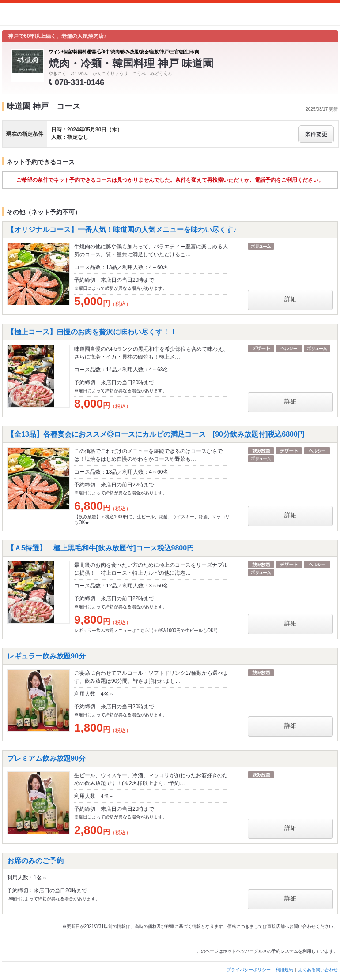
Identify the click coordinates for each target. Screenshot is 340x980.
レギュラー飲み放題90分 (46, 656)
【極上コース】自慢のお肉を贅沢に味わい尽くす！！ (92, 332)
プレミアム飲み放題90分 (46, 758)
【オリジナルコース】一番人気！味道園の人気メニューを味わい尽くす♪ (122, 230)
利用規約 (284, 970)
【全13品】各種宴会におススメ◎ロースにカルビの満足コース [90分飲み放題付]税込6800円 (156, 434)
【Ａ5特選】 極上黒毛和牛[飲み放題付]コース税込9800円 (100, 548)
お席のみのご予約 (35, 861)
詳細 (291, 299)
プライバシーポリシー (249, 970)
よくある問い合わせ (318, 970)
